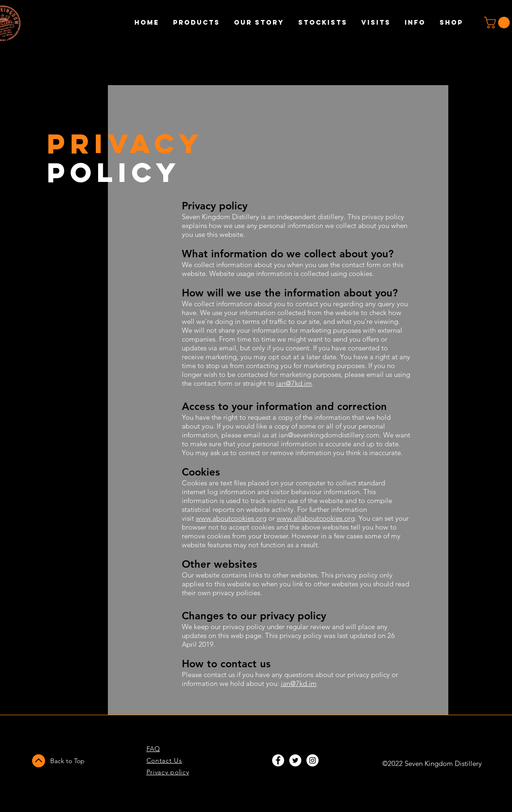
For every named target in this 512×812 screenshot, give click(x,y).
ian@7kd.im (294, 383)
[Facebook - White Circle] (278, 760)
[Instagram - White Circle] (313, 760)
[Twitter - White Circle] (295, 760)
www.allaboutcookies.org (316, 518)
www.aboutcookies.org (231, 518)
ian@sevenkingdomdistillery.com (329, 435)
